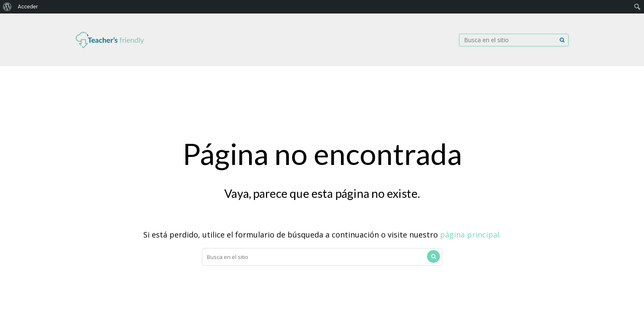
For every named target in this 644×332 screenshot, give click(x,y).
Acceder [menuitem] (28, 7)
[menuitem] (7, 7)
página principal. (471, 235)
